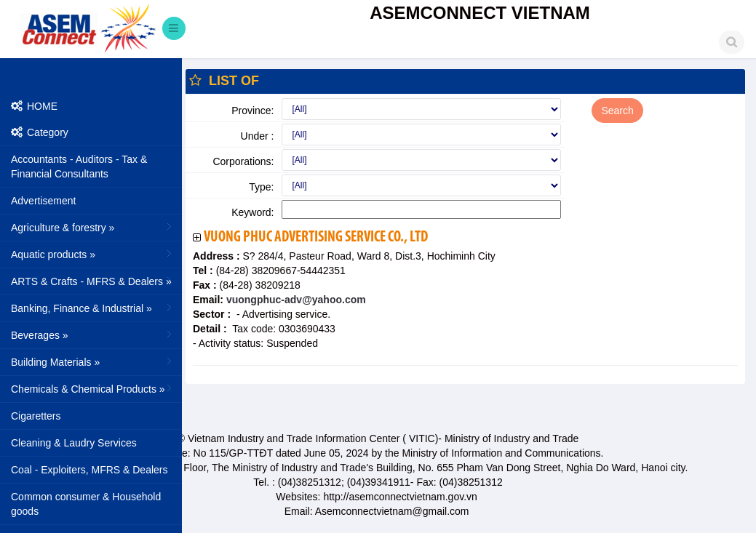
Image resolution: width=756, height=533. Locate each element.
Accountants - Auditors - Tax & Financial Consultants (79, 167)
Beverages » (93, 334)
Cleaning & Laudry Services (74, 443)
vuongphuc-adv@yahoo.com (295, 300)
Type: (261, 187)
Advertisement (43, 201)
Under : (258, 136)
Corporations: (243, 161)
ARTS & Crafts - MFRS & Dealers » (93, 281)
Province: (252, 111)
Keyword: (252, 212)
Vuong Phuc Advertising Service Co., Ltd (316, 237)
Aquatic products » (93, 254)
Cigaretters (36, 416)
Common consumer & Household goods (86, 504)
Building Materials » (93, 361)
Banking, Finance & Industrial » (93, 308)
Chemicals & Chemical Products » (93, 388)
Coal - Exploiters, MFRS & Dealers (89, 470)
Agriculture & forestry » (93, 227)
